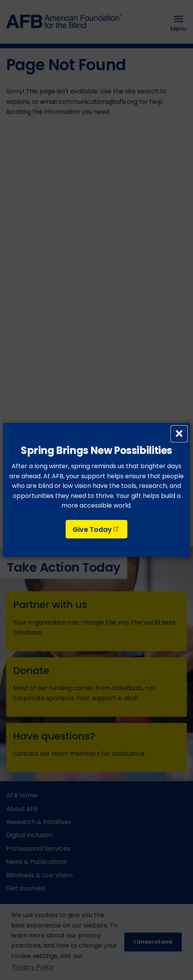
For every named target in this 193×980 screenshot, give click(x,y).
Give (96, 530)
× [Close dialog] (179, 434)
